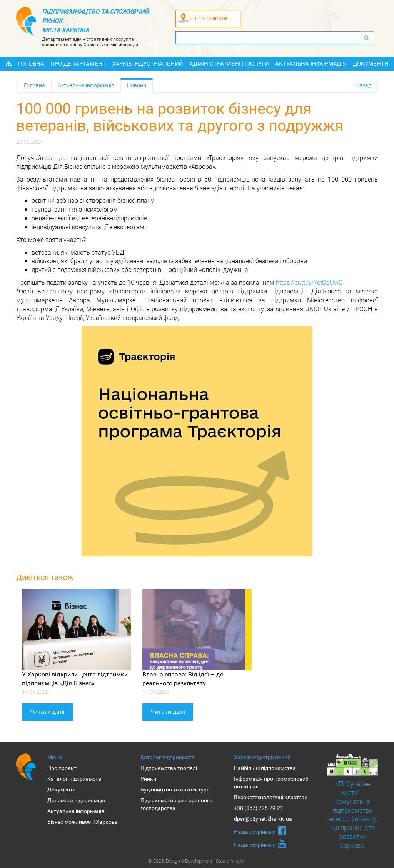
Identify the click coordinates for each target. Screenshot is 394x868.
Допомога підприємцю (76, 800)
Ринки (148, 779)
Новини (137, 85)
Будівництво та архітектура (175, 790)
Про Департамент (78, 64)
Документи (371, 64)
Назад (363, 85)
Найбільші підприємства (265, 768)
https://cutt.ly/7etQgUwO (309, 282)
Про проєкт (62, 768)
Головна (31, 64)
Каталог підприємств (74, 779)
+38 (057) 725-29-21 (259, 808)
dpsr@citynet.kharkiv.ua (263, 819)
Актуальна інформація (311, 64)
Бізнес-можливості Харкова (83, 822)
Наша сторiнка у (260, 830)
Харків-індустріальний (148, 64)
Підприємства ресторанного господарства (176, 804)
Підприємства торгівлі (169, 768)
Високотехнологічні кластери (271, 797)
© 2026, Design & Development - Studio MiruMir (197, 861)
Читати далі (47, 712)
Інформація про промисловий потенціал (271, 783)
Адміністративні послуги (229, 64)
